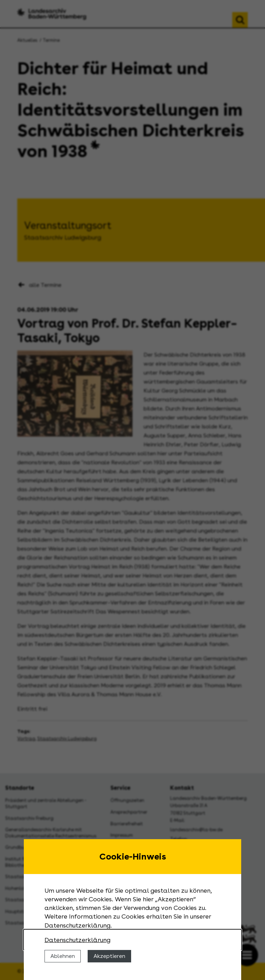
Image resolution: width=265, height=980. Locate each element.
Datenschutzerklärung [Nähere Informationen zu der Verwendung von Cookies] (77, 940)
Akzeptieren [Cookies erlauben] (109, 956)
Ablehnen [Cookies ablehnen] (63, 956)
